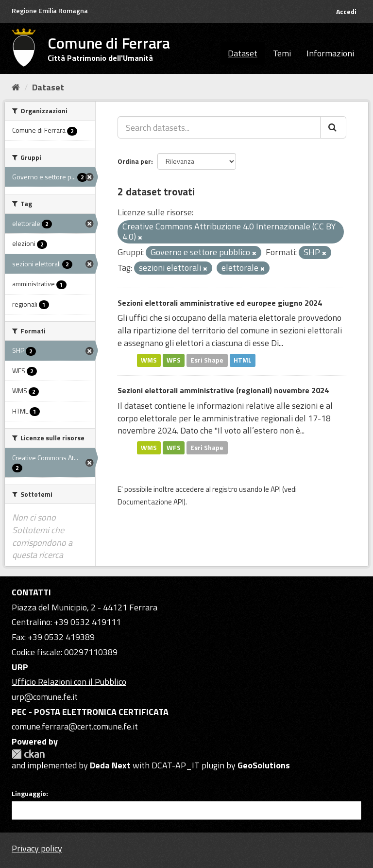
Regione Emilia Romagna (50, 10)
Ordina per (134, 161)
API (276, 489)
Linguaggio (29, 794)
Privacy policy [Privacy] (37, 848)
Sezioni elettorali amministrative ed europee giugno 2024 (220, 303)
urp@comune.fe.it (45, 697)
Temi (282, 53)
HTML (243, 360)
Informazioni (330, 53)
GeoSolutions (264, 765)
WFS (174, 360)
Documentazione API (151, 502)
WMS (149, 360)
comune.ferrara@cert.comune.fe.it (75, 726)
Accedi (346, 11)
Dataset (243, 53)
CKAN (28, 754)
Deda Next (110, 765)
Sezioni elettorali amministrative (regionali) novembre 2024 (223, 390)
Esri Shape (207, 360)
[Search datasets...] (219, 127)
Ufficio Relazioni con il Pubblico (69, 682)
